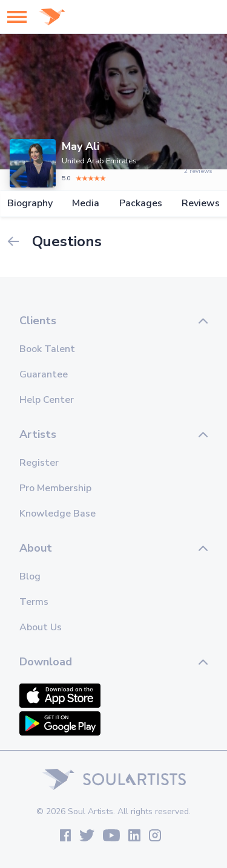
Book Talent (47, 349)
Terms (34, 602)
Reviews (201, 204)
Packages (141, 204)
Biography (30, 204)
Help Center (47, 400)
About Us (41, 627)
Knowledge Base (58, 514)
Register (39, 463)
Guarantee (44, 374)
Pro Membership (55, 488)
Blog (30, 576)
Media (86, 204)
